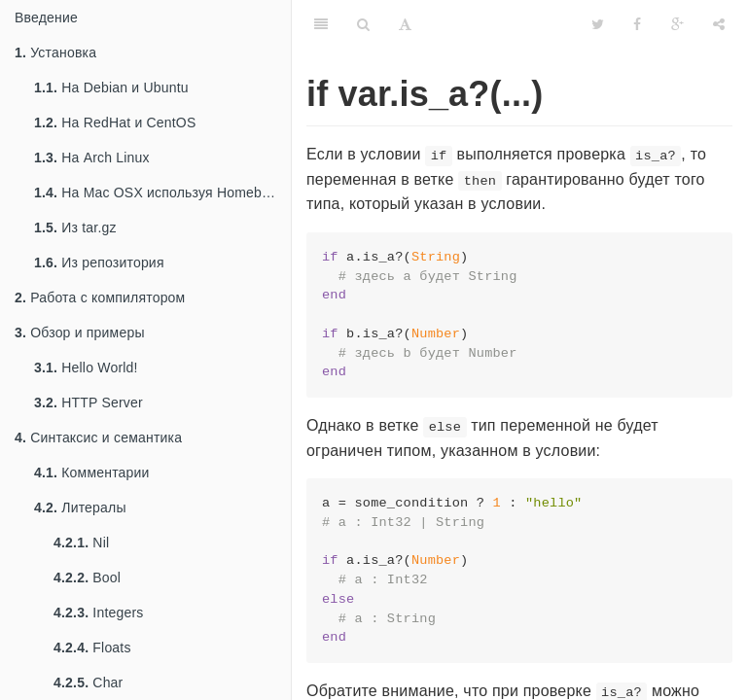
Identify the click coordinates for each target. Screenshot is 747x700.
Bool (87, 577)
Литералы (80, 507)
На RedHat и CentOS (115, 122)
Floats (92, 647)
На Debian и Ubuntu (111, 87)
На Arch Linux (92, 157)
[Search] (363, 24)
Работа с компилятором (100, 297)
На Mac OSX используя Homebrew (159, 192)
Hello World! (86, 367)
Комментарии (92, 472)
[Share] (719, 24)
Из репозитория (99, 262)
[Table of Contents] (321, 24)
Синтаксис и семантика (98, 437)
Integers (99, 612)
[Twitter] (598, 24)
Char (88, 682)
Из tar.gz (75, 227)
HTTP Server (89, 402)
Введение (46, 17)
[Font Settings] (405, 24)
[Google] (677, 24)
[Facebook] (637, 24)
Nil (81, 542)
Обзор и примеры (80, 332)
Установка (55, 52)
